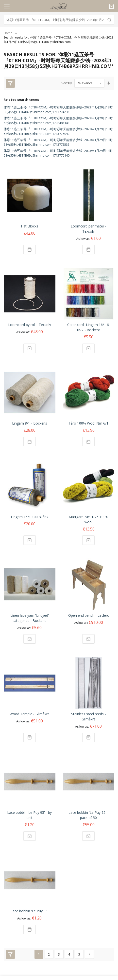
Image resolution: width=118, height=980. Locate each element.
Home (8, 33)
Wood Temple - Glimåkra (30, 714)
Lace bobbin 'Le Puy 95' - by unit (29, 815)
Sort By (67, 83)
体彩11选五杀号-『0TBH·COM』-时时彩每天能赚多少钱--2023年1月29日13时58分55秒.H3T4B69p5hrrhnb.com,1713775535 (58, 142)
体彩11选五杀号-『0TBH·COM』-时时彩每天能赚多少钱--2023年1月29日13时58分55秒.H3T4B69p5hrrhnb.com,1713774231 (58, 110)
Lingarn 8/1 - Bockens (30, 423)
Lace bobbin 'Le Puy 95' (29, 911)
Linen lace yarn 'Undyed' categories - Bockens (30, 618)
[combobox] (59, 20)
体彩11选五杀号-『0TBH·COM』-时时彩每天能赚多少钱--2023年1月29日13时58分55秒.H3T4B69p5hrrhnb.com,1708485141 (58, 121)
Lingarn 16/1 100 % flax (30, 517)
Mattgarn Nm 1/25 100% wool (89, 519)
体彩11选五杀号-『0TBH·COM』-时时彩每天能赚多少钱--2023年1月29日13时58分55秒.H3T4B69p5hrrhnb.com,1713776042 (58, 131)
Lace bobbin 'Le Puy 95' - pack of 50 (88, 815)
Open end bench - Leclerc (89, 615)
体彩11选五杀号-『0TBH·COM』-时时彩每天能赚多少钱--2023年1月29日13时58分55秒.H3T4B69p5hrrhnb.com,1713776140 (58, 153)
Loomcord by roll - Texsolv (30, 325)
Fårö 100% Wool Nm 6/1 (89, 423)
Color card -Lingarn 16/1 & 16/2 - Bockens (88, 327)
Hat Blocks (30, 226)
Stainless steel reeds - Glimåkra (89, 716)
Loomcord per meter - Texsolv (89, 229)
